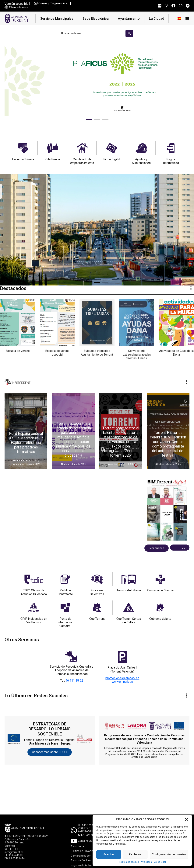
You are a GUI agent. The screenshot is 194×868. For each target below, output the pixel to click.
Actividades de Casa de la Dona (176, 353)
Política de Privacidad (83, 851)
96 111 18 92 (74, 681)
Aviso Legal (78, 846)
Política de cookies (129, 862)
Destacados (13, 288)
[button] (186, 819)
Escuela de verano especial (57, 353)
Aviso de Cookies (81, 860)
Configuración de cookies (169, 854)
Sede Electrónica (96, 18)
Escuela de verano (18, 351)
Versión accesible (16, 4)
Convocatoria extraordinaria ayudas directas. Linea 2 (137, 354)
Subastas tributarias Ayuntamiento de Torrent (97, 353)
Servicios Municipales (57, 18)
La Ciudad (157, 18)
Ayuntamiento (129, 18)
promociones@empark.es (122, 678)
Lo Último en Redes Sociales (36, 696)
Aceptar (109, 854)
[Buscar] (129, 33)
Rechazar (135, 854)
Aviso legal (147, 862)
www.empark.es (122, 682)
